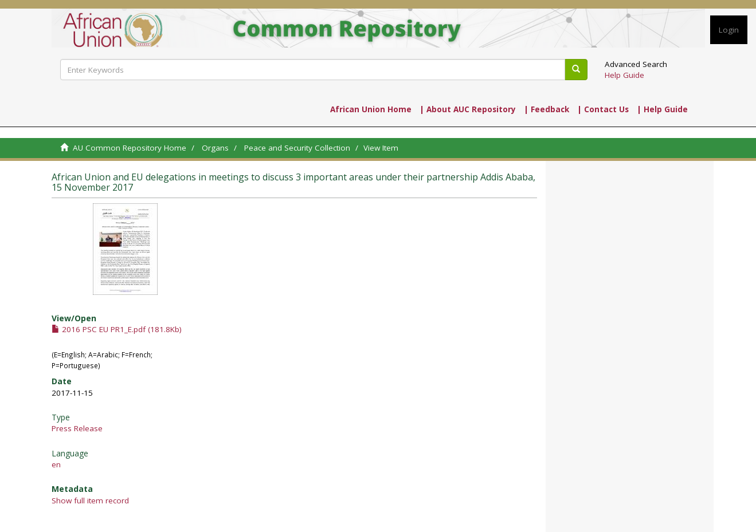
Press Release (77, 428)
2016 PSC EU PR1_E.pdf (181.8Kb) (117, 329)
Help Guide (624, 75)
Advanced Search (636, 64)
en (56, 464)
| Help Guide (662, 109)
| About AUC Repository (468, 109)
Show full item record (90, 501)
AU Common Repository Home (130, 148)
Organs (215, 148)
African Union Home (371, 109)
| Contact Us (603, 109)
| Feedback (547, 109)
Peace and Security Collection (297, 148)
